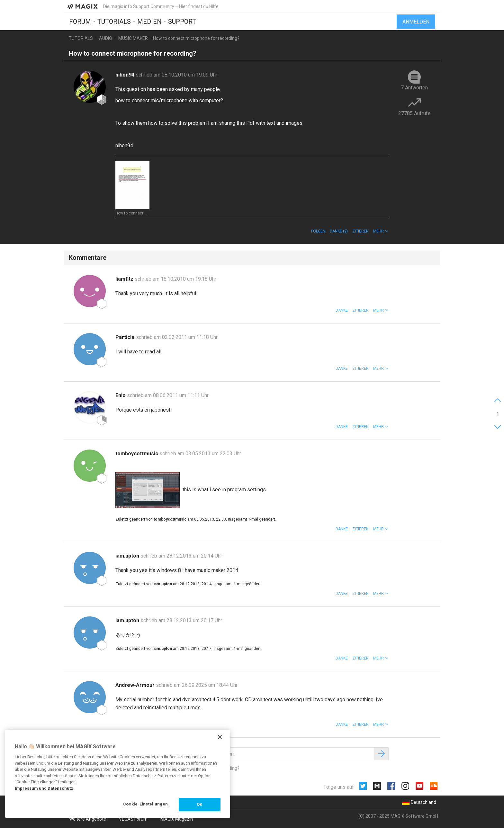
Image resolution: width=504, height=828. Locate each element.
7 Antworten (414, 88)
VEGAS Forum (133, 819)
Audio (106, 38)
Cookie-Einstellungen (145, 804)
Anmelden (416, 22)
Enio (121, 395)
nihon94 (126, 75)
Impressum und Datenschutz (44, 788)
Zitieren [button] (360, 231)
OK (199, 804)
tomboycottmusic (137, 454)
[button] (381, 231)
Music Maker (133, 38)
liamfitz (125, 279)
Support (182, 22)
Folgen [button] (318, 231)
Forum (80, 22)
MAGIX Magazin (177, 819)
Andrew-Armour (136, 685)
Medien (149, 22)
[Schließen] (220, 737)
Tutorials (114, 22)
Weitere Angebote (88, 819)
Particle (126, 337)
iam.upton (128, 556)
